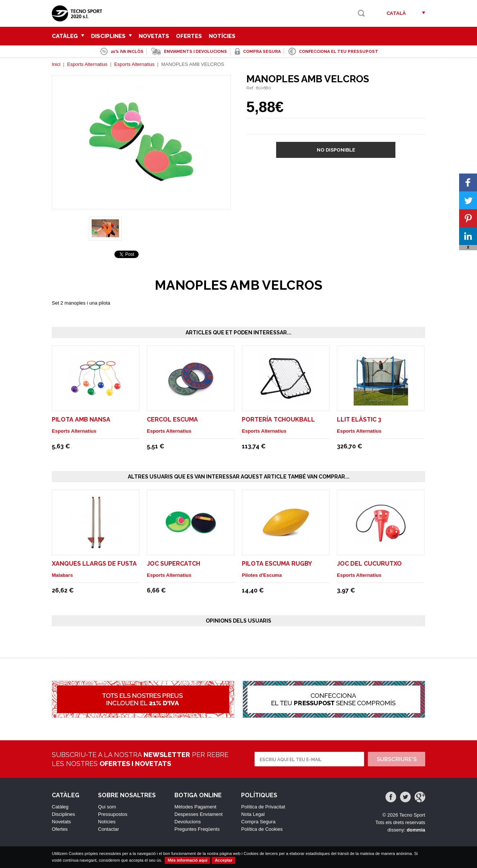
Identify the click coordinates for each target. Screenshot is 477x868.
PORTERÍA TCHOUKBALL (278, 419)
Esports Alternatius (87, 64)
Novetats (154, 36)
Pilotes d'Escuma (262, 575)
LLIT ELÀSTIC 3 (359, 419)
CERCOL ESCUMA (172, 419)
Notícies (222, 36)
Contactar (108, 829)
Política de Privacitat (263, 807)
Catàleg (68, 36)
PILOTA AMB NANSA (81, 419)
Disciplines (111, 36)
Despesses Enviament (198, 814)
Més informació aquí (187, 860)
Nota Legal (253, 814)
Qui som (107, 807)
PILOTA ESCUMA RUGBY (277, 564)
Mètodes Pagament (195, 807)
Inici (56, 64)
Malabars (62, 575)
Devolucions (188, 822)
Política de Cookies (262, 829)
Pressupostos (113, 814)
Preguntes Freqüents (197, 829)
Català (396, 13)
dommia (416, 830)
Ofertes (189, 36)
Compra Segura (258, 822)
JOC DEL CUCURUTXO (369, 564)
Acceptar (223, 860)
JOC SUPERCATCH (173, 564)
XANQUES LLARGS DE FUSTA (94, 564)
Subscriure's (397, 759)
